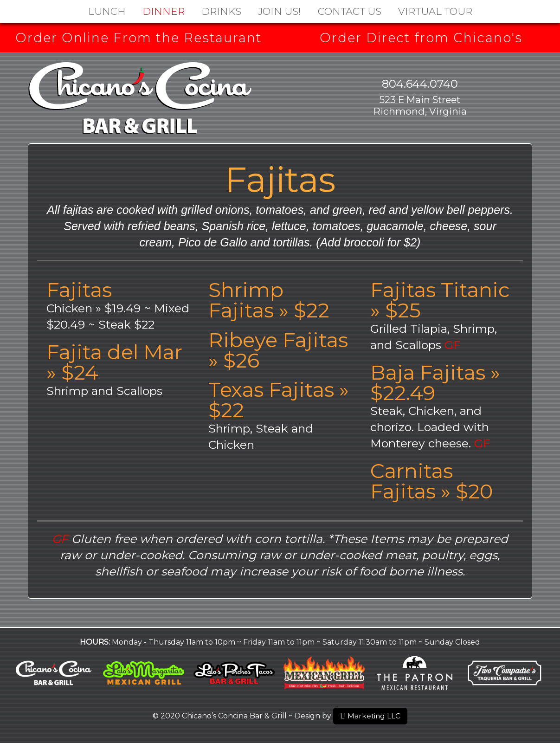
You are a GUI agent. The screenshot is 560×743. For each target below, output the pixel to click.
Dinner (164, 11)
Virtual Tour (435, 11)
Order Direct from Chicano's (421, 38)
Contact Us (350, 11)
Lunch (107, 11)
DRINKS (221, 11)
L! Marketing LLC (370, 716)
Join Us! (280, 11)
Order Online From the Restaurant (139, 38)
